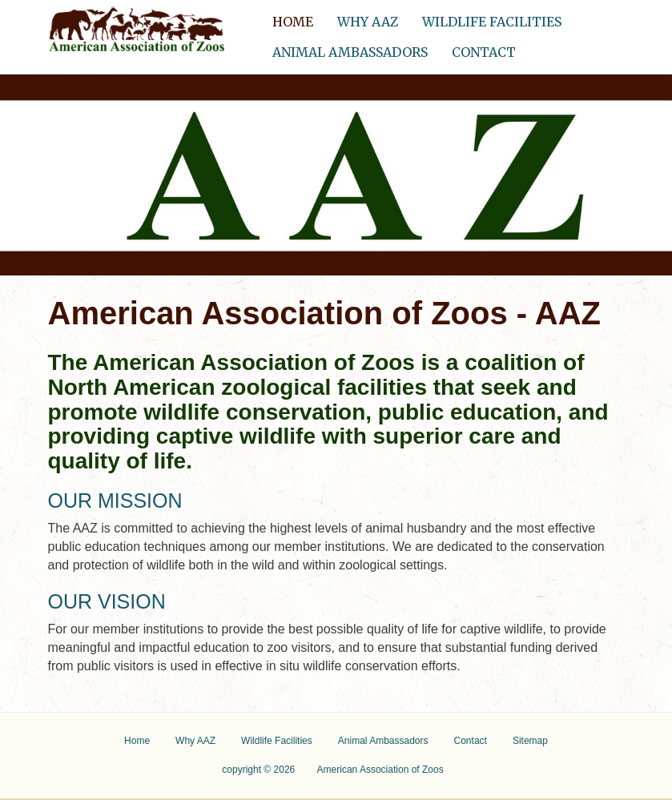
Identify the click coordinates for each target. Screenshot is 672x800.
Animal (383, 741)
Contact (484, 52)
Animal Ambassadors (350, 52)
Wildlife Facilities (492, 22)
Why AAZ (368, 22)
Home (299, 18)
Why (195, 741)
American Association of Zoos (380, 770)
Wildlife (277, 741)
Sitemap (530, 741)
